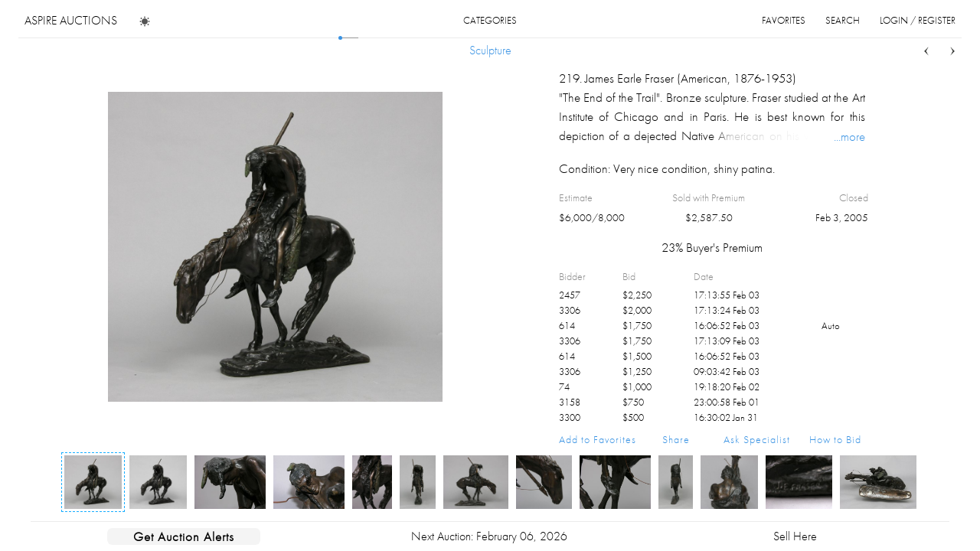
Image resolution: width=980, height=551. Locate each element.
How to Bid (835, 439)
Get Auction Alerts (184, 536)
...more (849, 136)
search (843, 20)
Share (676, 439)
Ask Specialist (757, 439)
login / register (918, 20)
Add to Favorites (598, 439)
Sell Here (795, 536)
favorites (784, 20)
